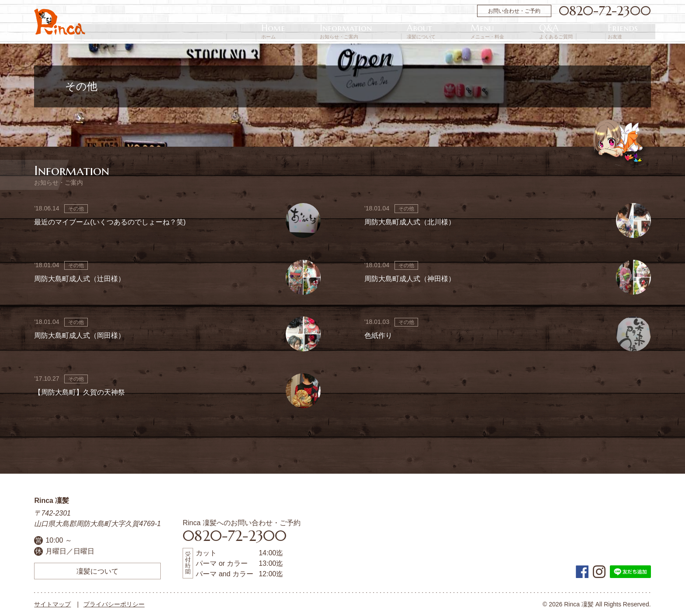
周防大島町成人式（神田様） (410, 279)
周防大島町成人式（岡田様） (80, 336)
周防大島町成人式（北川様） (410, 222)
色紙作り (378, 336)
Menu (553, 32)
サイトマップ (52, 604)
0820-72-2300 (605, 11)
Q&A (595, 32)
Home (417, 32)
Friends (636, 32)
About (513, 32)
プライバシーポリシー (114, 604)
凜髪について (97, 571)
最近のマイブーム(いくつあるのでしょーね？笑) (110, 222)
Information (464, 32)
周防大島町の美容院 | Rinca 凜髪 (60, 22)
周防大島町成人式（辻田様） (80, 279)
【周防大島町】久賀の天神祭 (80, 392)
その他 (76, 209)
